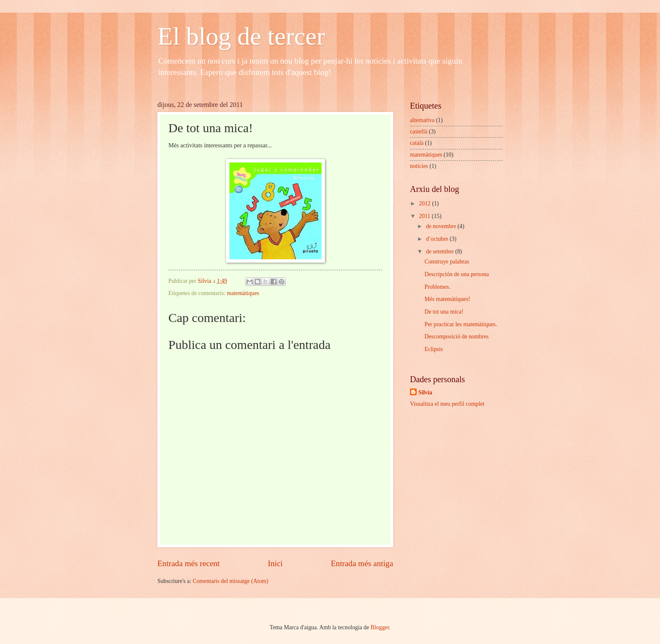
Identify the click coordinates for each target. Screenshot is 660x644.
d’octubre (438, 239)
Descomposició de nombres (456, 337)
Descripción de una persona (456, 274)
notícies (419, 166)
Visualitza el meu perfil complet (447, 404)
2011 (425, 216)
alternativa (422, 120)
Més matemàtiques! (447, 299)
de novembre (442, 226)
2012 (425, 204)
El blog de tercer (241, 36)
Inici (275, 563)
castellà (419, 132)
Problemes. (437, 287)
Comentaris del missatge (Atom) (231, 581)
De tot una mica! (444, 312)
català (417, 143)
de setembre (441, 251)
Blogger (380, 627)
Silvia (425, 393)
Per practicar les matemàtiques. (460, 324)
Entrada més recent (189, 563)
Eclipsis (434, 349)
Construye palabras (447, 262)
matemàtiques (243, 293)
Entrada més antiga (362, 563)
